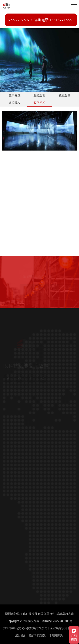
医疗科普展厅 (38, 635)
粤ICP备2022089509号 (57, 621)
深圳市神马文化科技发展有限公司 (25, 628)
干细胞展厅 (56, 635)
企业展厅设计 (59, 628)
